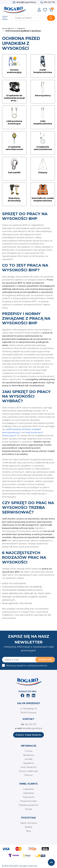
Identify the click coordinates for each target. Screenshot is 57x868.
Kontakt (29, 759)
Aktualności (29, 755)
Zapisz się (45, 660)
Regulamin (28, 763)
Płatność (29, 775)
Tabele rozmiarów (29, 823)
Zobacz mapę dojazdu (28, 735)
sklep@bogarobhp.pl (26, 2)
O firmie (28, 751)
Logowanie (29, 789)
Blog (28, 831)
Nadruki (29, 827)
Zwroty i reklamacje (28, 771)
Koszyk (29, 809)
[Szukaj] (33, 18)
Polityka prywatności (29, 805)
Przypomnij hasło (28, 801)
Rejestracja (29, 793)
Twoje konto (29, 797)
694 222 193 (49, 2)
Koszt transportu (29, 767)
